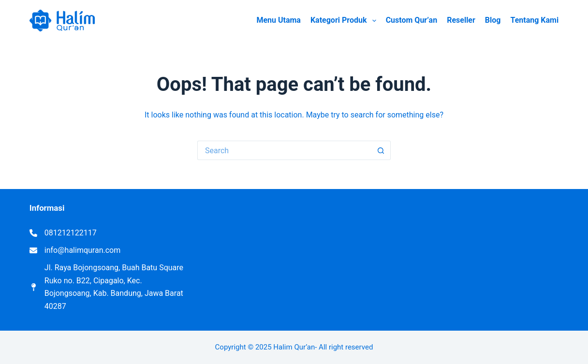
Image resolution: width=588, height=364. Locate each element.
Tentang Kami (534, 20)
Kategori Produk (345, 21)
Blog (493, 20)
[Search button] (381, 150)
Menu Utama (279, 20)
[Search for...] (284, 150)
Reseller (461, 20)
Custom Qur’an (412, 20)
